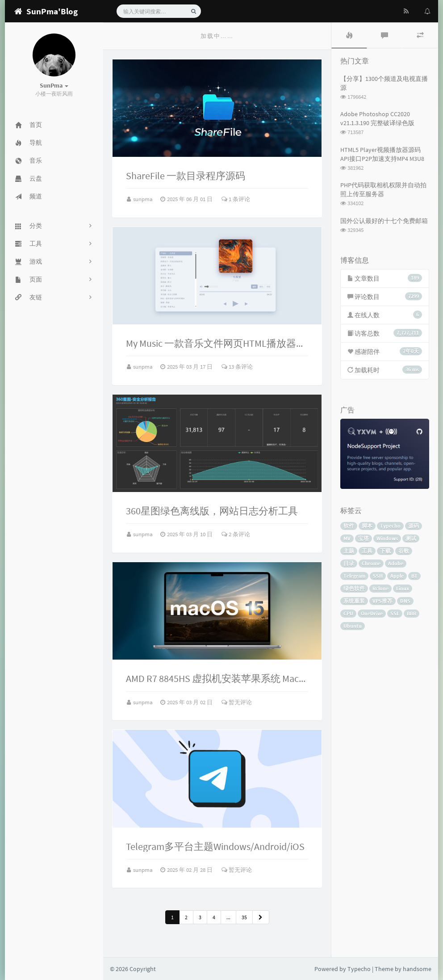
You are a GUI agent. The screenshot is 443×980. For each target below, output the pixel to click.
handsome (417, 969)
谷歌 (404, 551)
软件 (349, 526)
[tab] (349, 35)
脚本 (367, 526)
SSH (378, 576)
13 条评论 (237, 367)
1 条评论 (236, 199)
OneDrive (372, 613)
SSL (395, 613)
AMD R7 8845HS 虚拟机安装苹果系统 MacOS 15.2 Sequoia (245, 678)
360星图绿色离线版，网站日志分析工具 (212, 511)
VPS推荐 (382, 601)
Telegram (354, 576)
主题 (349, 551)
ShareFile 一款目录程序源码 (186, 176)
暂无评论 (237, 702)
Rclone (380, 588)
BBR (412, 613)
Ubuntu (353, 626)
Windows (387, 538)
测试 (411, 538)
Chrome (371, 563)
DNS (405, 601)
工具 (367, 551)
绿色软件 (354, 588)
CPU (348, 613)
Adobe (396, 563)
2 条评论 (236, 534)
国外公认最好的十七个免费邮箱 (384, 221)
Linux (403, 588)
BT (414, 576)
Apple (397, 576)
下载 (385, 551)
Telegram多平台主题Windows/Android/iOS (215, 846)
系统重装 (354, 601)
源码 (414, 526)
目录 (349, 563)
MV (347, 538)
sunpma (144, 199)
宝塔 (364, 538)
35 (244, 917)
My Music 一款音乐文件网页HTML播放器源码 (221, 343)
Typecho (390, 526)
